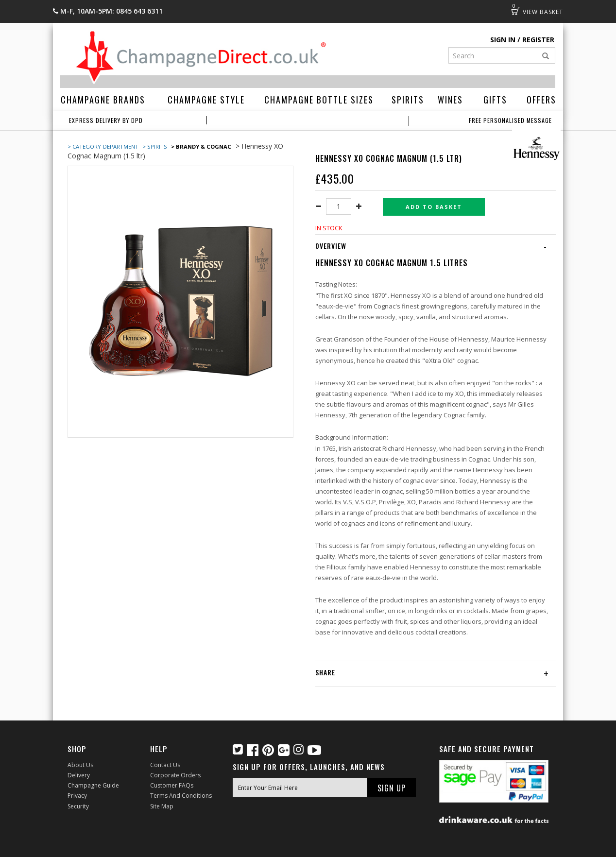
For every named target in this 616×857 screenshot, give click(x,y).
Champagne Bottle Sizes (319, 100)
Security (78, 806)
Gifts (495, 100)
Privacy (77, 796)
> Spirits (155, 146)
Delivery (79, 775)
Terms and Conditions (181, 796)
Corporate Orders (175, 775)
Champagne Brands (103, 100)
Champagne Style (206, 100)
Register (538, 40)
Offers (541, 100)
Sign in (503, 40)
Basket (515, 11)
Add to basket (434, 207)
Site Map (162, 806)
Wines (450, 100)
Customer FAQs (172, 785)
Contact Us (165, 765)
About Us (80, 765)
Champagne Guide (93, 785)
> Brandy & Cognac (201, 146)
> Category (84, 146)
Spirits (408, 100)
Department (121, 146)
